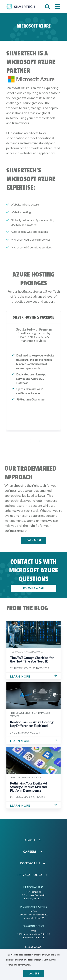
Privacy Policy (33, 875)
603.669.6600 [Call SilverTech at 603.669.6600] (34, 947)
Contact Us (33, 863)
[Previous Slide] (29, 439)
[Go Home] (21, 7)
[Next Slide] (38, 439)
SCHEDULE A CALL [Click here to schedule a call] (34, 588)
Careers (33, 851)
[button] (48, 7)
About (33, 840)
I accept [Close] (34, 974)
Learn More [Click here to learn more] (34, 540)
